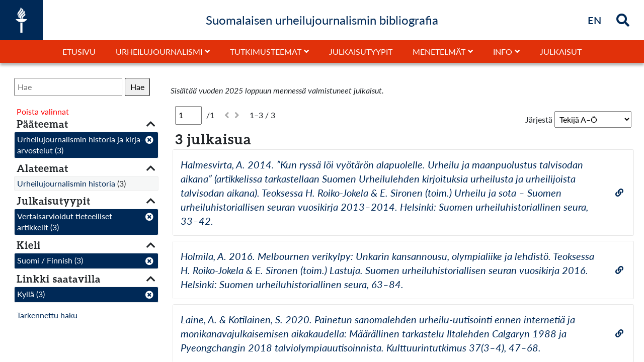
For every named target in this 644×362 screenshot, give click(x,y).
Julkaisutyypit (361, 52)
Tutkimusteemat (266, 52)
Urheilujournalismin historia (66, 183)
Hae (137, 87)
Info (503, 52)
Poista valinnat (43, 111)
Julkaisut (561, 52)
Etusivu (79, 52)
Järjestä (539, 119)
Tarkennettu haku (47, 315)
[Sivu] (188, 115)
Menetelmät (439, 52)
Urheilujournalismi (159, 52)
